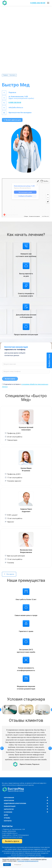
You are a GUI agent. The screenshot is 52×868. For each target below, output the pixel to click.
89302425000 (12, 831)
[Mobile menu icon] (48, 3)
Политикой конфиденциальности (28, 861)
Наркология (9, 809)
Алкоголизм (9, 800)
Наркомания (9, 798)
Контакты (8, 821)
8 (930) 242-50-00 (38, 3)
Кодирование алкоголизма (15, 803)
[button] (2, 748)
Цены (6, 815)
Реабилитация (10, 806)
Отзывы (7, 818)
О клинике (8, 812)
